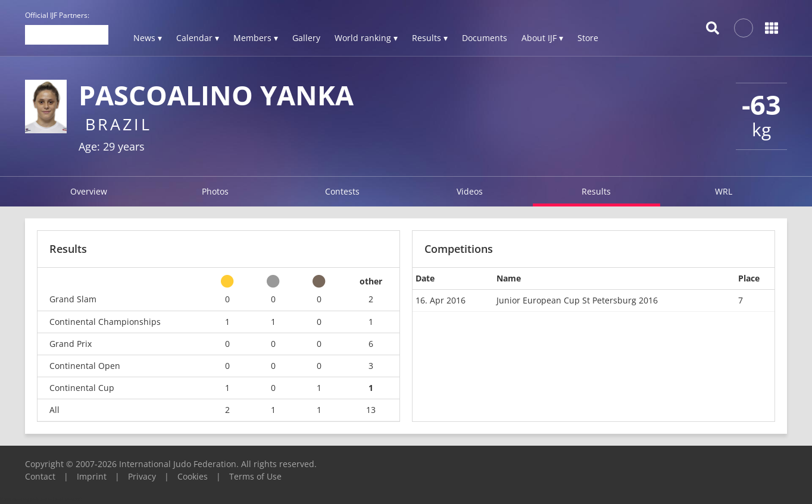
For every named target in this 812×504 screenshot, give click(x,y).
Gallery (306, 38)
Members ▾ (256, 38)
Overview (89, 191)
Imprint (92, 476)
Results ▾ (430, 38)
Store (588, 38)
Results (596, 191)
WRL (724, 191)
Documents (485, 38)
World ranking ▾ (366, 38)
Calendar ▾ (198, 38)
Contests (342, 191)
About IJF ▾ (542, 38)
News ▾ (148, 38)
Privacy (142, 476)
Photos (215, 191)
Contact (40, 476)
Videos (470, 191)
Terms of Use (255, 476)
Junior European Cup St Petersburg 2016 (577, 300)
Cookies (193, 476)
